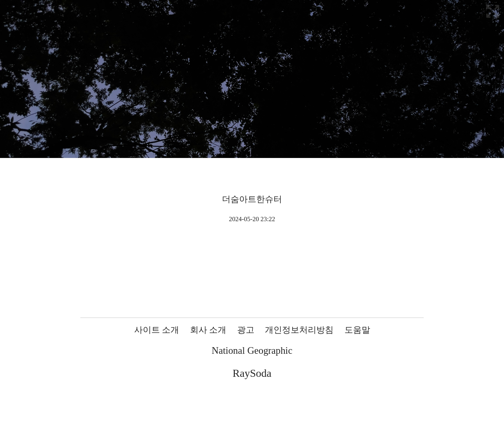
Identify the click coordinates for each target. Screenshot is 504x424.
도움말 (357, 330)
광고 (246, 330)
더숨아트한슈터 (252, 199)
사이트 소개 (157, 330)
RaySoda (252, 373)
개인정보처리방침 (299, 330)
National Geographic (252, 350)
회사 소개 (208, 330)
